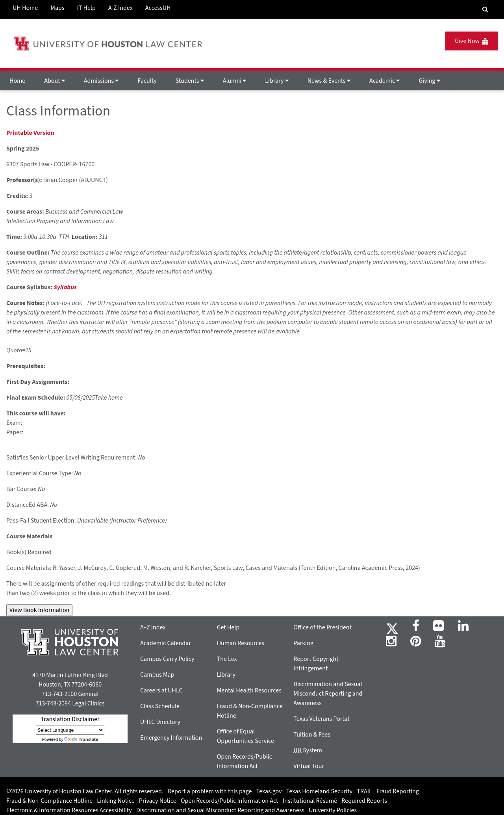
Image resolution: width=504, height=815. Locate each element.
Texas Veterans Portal (321, 719)
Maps (57, 8)
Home (17, 81)
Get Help (228, 627)
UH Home (25, 8)
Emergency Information (171, 738)
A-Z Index (120, 8)
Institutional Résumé (310, 801)
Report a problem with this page (210, 791)
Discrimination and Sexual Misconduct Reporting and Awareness (328, 694)
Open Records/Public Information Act (230, 801)
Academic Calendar (166, 643)
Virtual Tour (309, 766)
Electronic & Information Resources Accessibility (69, 810)
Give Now (472, 41)
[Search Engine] (485, 9)
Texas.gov (269, 791)
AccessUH (158, 8)
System (308, 750)
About (55, 81)
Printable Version (30, 133)
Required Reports (364, 801)
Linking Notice (116, 801)
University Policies (333, 810)
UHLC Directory (160, 722)
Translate (81, 740)
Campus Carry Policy (167, 659)
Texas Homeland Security (319, 791)
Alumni (235, 81)
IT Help (86, 8)
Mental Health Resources (249, 690)
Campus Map (157, 675)
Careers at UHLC (161, 690)
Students (190, 81)
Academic (384, 81)
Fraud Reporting (398, 791)
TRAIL (365, 791)
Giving (429, 81)
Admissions (101, 81)
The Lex (227, 659)
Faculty (147, 81)
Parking (303, 643)
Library (277, 81)
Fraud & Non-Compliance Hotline (49, 801)
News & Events (329, 81)
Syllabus (65, 287)
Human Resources (241, 643)
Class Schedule (160, 706)
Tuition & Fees (312, 735)
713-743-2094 (53, 703)
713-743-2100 (59, 694)
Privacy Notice (158, 801)
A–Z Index (153, 627)
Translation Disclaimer (70, 719)
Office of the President (322, 627)
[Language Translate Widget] (70, 730)
